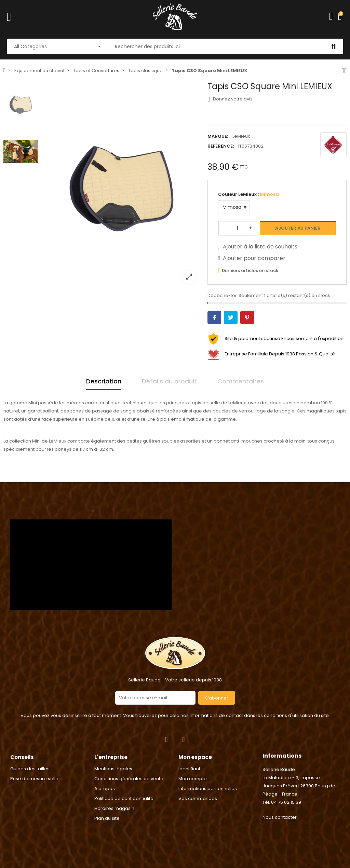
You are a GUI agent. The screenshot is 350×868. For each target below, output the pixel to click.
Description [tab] (104, 381)
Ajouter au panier (298, 228)
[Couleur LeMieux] (234, 207)
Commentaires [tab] (241, 381)
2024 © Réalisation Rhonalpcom (175, 832)
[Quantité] (237, 228)
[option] (121, 185)
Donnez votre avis (230, 99)
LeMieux (241, 136)
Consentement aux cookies (35, 864)
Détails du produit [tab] (169, 381)
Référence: (221, 146)
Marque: (218, 136)
